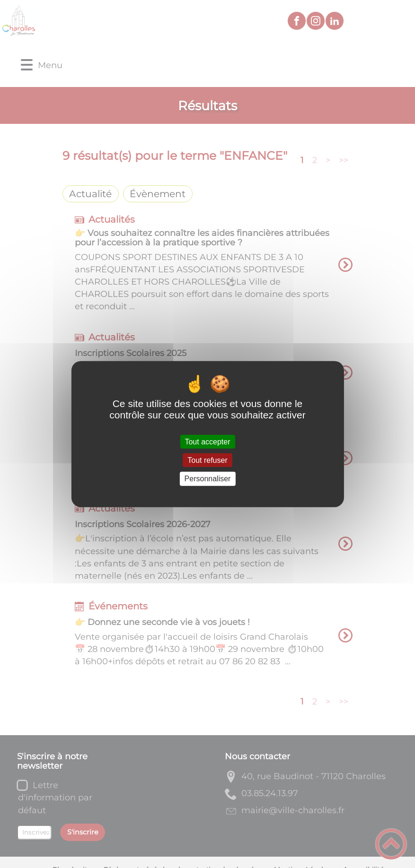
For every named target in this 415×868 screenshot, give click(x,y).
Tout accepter (207, 442)
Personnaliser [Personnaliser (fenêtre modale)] (208, 479)
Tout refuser (207, 460)
